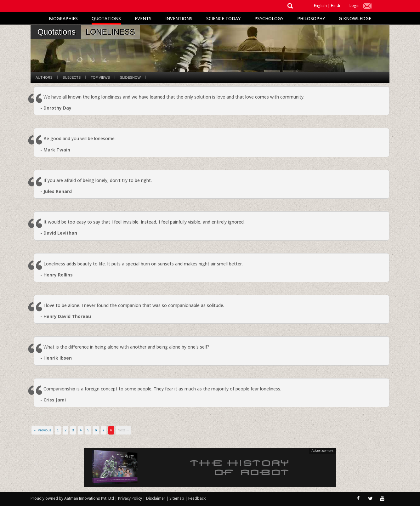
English (320, 6)
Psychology (269, 18)
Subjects (72, 77)
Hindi (335, 6)
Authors (44, 77)
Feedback (197, 498)
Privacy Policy (131, 498)
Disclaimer (156, 498)
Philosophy (311, 18)
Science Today (223, 18)
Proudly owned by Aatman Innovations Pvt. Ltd (72, 498)
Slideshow (130, 77)
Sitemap (177, 498)
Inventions (179, 18)
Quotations (106, 18)
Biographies (63, 18)
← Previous (42, 430)
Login (355, 6)
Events (143, 18)
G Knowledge (355, 18)
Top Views (100, 77)
